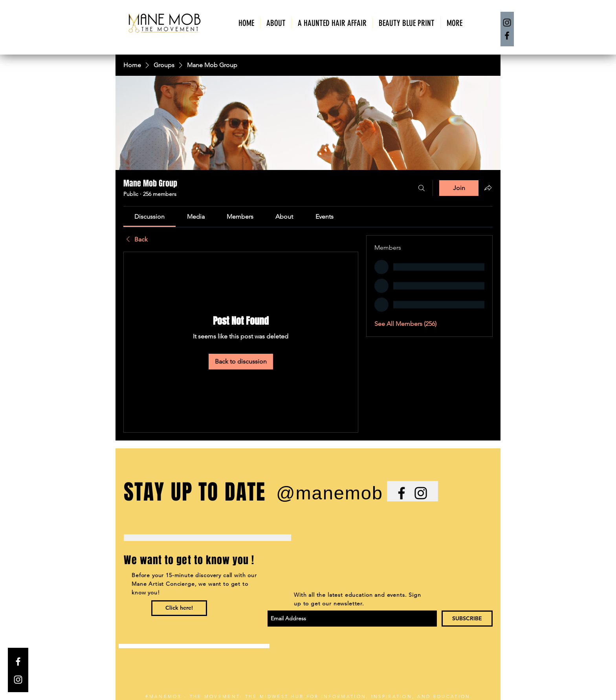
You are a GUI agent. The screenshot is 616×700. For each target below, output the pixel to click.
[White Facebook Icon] (18, 662)
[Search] (422, 188)
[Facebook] (507, 36)
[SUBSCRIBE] (467, 619)
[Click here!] (179, 608)
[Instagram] (507, 23)
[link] (149, 217)
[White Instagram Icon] (18, 680)
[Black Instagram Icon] (421, 493)
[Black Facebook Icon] (401, 493)
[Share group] (488, 188)
